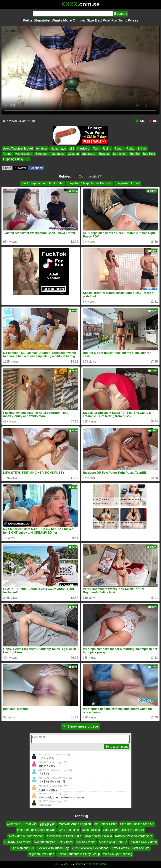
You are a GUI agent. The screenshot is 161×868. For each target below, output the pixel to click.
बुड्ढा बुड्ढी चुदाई (48, 824)
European (42, 154)
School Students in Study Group (79, 854)
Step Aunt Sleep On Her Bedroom (90, 183)
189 (153, 121)
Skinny (142, 149)
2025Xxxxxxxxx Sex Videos (90, 848)
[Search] (73, 14)
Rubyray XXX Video (17, 842)
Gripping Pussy (13, 159)
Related (65, 176)
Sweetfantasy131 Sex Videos (53, 842)
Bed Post (149, 154)
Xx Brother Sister (106, 824)
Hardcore (83, 149)
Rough (119, 149)
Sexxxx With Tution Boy (53, 848)
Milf (72, 149)
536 (140, 121)
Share (7, 168)
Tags (69, 864)
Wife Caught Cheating (118, 854)
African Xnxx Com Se (113, 842)
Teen (96, 149)
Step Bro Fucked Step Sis (137, 824)
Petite (130, 149)
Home (59, 864)
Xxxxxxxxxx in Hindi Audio (64, 836)
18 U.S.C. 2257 (96, 864)
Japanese (58, 154)
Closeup (73, 154)
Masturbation (24, 154)
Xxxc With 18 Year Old (22, 824)
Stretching (120, 154)
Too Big (135, 154)
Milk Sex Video (86, 842)
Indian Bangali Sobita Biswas (36, 830)
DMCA (79, 864)
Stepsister (89, 154)
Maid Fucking (91, 830)
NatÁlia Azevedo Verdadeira (134, 836)
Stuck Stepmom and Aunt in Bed (43, 183)
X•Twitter (20, 168)
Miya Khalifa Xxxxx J (98, 836)
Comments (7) (91, 176)
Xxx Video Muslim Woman (26, 836)
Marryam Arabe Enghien (75, 824)
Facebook (36, 168)
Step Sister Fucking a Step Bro (124, 830)
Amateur (42, 149)
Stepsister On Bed (128, 183)
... (28, 159)
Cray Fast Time (69, 830)
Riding (107, 149)
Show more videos (81, 726)
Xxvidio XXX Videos (144, 842)
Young (7, 154)
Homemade (58, 149)
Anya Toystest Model (18, 149)
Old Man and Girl (23, 848)
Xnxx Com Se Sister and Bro (131, 848)
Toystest (104, 154)
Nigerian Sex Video (42, 854)
